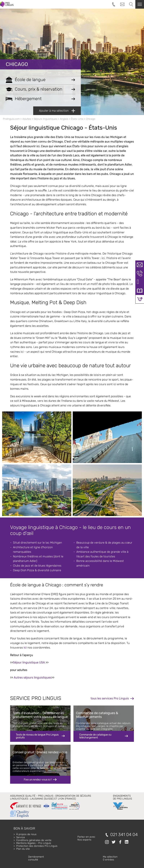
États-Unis (77, 119)
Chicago (17, 64)
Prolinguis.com (11, 119)
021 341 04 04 (124, 835)
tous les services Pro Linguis (110, 698)
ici (25, 648)
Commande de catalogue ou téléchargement (95, 736)
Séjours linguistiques (45, 119)
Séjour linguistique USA (29, 662)
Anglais (64, 119)
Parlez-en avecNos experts (86, 838)
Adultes (27, 119)
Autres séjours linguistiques (33, 678)
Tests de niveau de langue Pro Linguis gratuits (37, 736)
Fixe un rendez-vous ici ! (38, 780)
